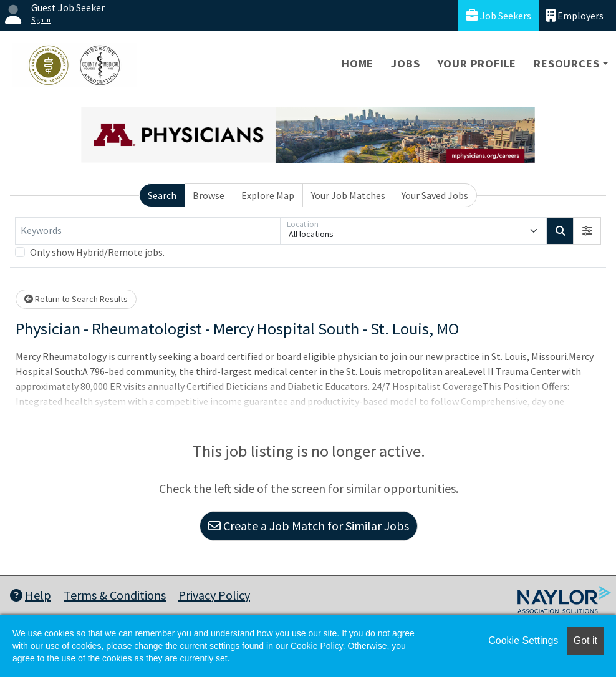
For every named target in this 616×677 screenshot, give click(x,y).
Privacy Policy (214, 595)
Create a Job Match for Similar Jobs (309, 526)
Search (162, 195)
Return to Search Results (76, 299)
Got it (585, 640)
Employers (575, 15)
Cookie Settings (523, 640)
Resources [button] (566, 63)
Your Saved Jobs (435, 195)
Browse (209, 195)
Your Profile (477, 63)
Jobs (405, 63)
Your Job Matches (348, 195)
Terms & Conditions (115, 595)
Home (358, 63)
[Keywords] (148, 231)
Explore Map (268, 195)
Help (31, 595)
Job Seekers (498, 15)
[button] (587, 231)
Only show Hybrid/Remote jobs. (97, 252)
